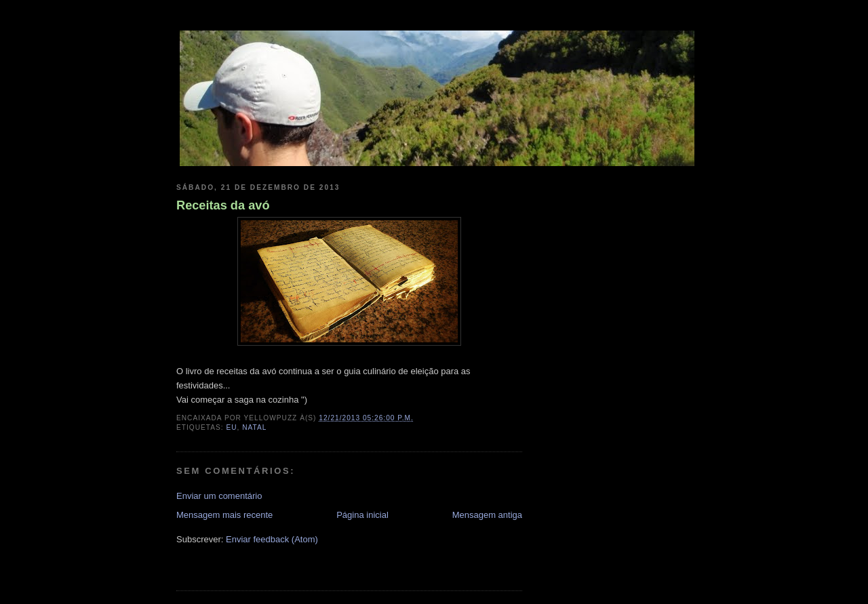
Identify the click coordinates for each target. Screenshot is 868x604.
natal (254, 427)
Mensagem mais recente (224, 515)
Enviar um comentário (219, 496)
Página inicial (362, 515)
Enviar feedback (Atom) (272, 539)
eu (231, 427)
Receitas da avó (223, 205)
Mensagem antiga (487, 515)
